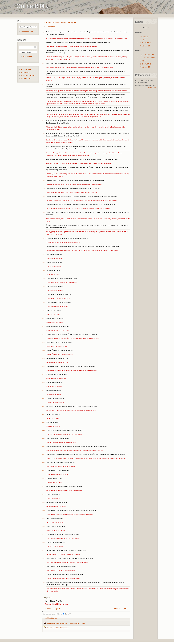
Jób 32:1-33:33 (150, 58)
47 (43, 454)
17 (43, 204)
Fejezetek (51, 27)
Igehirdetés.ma (51, 618)
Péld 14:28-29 (145, 46)
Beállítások (28, 57)
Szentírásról (26, 73)
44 (43, 430)
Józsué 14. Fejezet (53, 609)
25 (43, 278)
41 (43, 406)
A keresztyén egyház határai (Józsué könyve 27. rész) (66, 623)
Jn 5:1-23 (143, 40)
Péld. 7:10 (152, 88)
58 (43, 542)
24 (43, 270)
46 (43, 446)
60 (43, 558)
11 (43, 146)
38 (43, 382)
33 (43, 342)
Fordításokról (26, 70)
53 (43, 502)
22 (43, 254)
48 (43, 462)
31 (43, 326)
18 (43, 212)
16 (43, 196)
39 (43, 390)
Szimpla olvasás (27, 31)
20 (43, 238)
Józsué (63, 23)
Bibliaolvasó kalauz (28, 76)
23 (43, 262)
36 (43, 366)
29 (43, 310)
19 (43, 225)
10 (43, 134)
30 (43, 318)
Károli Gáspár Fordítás (51, 23)
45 (43, 438)
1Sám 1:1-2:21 (145, 37)
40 (43, 398)
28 (43, 302)
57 (43, 534)
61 (43, 566)
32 (43, 334)
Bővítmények (26, 79)
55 (43, 518)
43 (43, 422)
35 (43, 358)
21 (43, 246)
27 (43, 294)
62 (43, 574)
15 (43, 188)
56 (43, 526)
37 (43, 374)
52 (43, 494)
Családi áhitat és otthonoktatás (58, 628)
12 (43, 159)
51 (43, 486)
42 (43, 414)
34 (43, 350)
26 (43, 286)
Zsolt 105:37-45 (145, 43)
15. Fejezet (72, 23)
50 (43, 478)
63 (43, 582)
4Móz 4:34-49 (149, 55)
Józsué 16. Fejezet (120, 609)
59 (43, 550)
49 (43, 470)
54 (43, 510)
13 (43, 167)
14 (43, 180)
